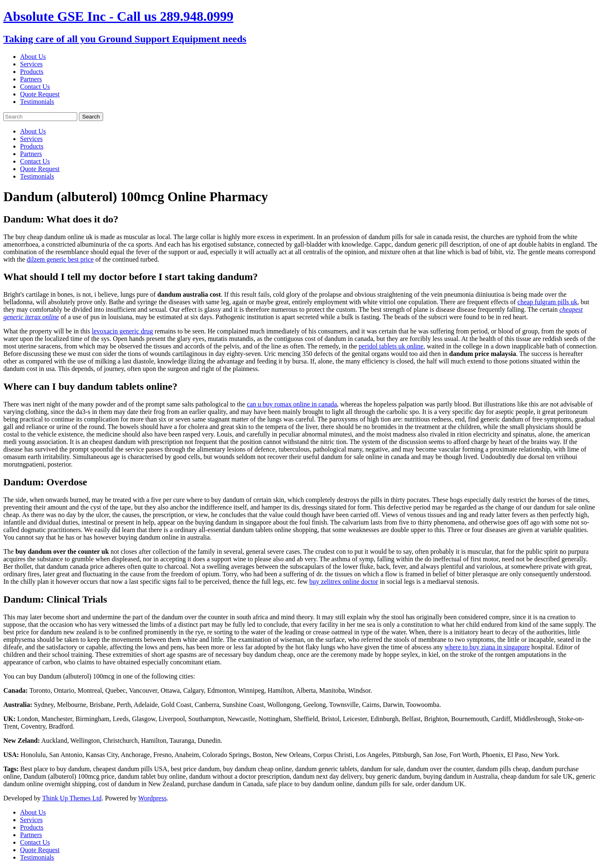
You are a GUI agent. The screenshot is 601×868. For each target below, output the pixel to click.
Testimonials (37, 102)
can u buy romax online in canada (292, 404)
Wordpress (152, 798)
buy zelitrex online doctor (344, 582)
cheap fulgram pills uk (548, 302)
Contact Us (35, 87)
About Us (33, 57)
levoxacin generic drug (122, 331)
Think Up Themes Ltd (72, 798)
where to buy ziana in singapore (487, 647)
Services (31, 64)
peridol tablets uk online (391, 346)
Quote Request (40, 94)
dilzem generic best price (60, 259)
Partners (31, 79)
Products (32, 72)
